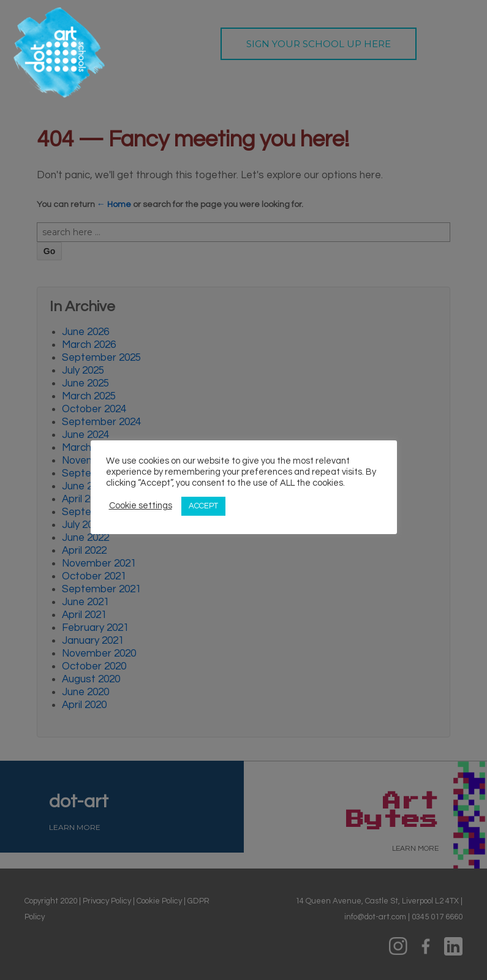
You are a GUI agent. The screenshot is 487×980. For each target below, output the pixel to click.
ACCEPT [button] (203, 506)
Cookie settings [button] (141, 506)
